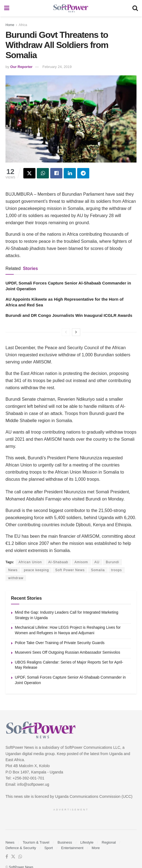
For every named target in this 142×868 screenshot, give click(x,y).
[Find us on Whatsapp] (20, 857)
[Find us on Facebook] (7, 857)
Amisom (81, 562)
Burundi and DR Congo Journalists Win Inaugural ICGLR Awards (69, 315)
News (13, 570)
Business (65, 842)
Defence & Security (21, 848)
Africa (23, 25)
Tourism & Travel (36, 842)
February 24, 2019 (57, 67)
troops (117, 570)
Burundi (112, 562)
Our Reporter (21, 67)
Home (10, 25)
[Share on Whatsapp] (43, 173)
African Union (30, 562)
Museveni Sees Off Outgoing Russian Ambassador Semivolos (67, 652)
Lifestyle (87, 842)
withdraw (16, 578)
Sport (48, 848)
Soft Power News (70, 570)
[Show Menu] (7, 8)
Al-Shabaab (58, 562)
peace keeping (36, 570)
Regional (109, 842)
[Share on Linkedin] (70, 173)
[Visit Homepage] (71, 8)
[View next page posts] (76, 332)
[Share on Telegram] (83, 173)
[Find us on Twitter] (13, 857)
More (96, 848)
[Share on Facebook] (56, 173)
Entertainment (72, 848)
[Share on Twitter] (29, 173)
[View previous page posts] (66, 332)
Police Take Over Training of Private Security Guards (60, 643)
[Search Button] (135, 8)
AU (97, 562)
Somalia (98, 570)
